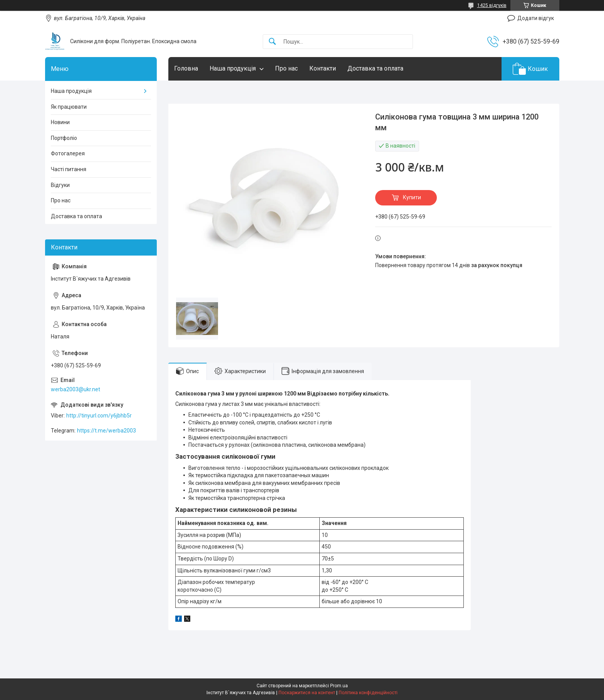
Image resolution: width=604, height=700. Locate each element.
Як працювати (69, 107)
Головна (186, 68)
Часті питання (69, 169)
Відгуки (60, 185)
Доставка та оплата (375, 68)
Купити (412, 197)
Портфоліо (64, 138)
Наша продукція (233, 68)
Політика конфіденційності (368, 693)
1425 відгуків (492, 5)
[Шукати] (272, 42)
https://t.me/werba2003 (107, 431)
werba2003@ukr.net (75, 389)
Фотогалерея (68, 153)
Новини (60, 122)
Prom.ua (339, 686)
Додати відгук (536, 18)
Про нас (286, 68)
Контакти (323, 68)
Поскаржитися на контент (307, 693)
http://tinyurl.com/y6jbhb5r (99, 416)
